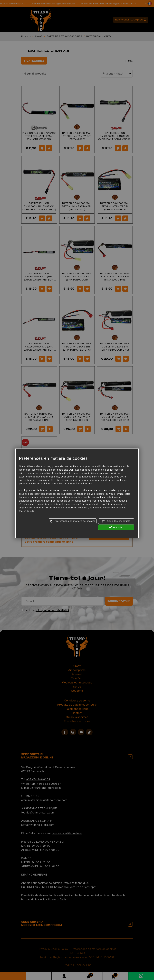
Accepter (116, 527)
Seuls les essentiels (116, 521)
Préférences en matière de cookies (73, 521)
